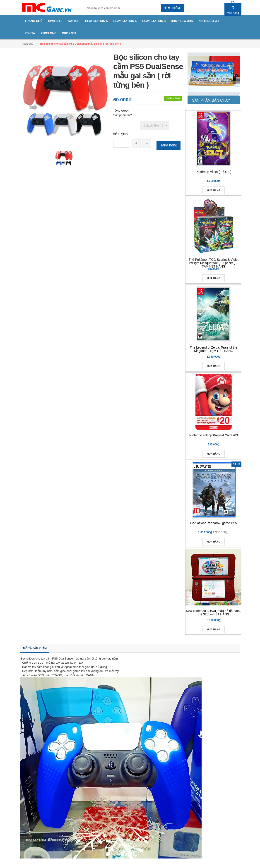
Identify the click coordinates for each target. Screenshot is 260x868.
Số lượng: (121, 134)
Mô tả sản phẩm (35, 648)
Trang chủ (28, 44)
